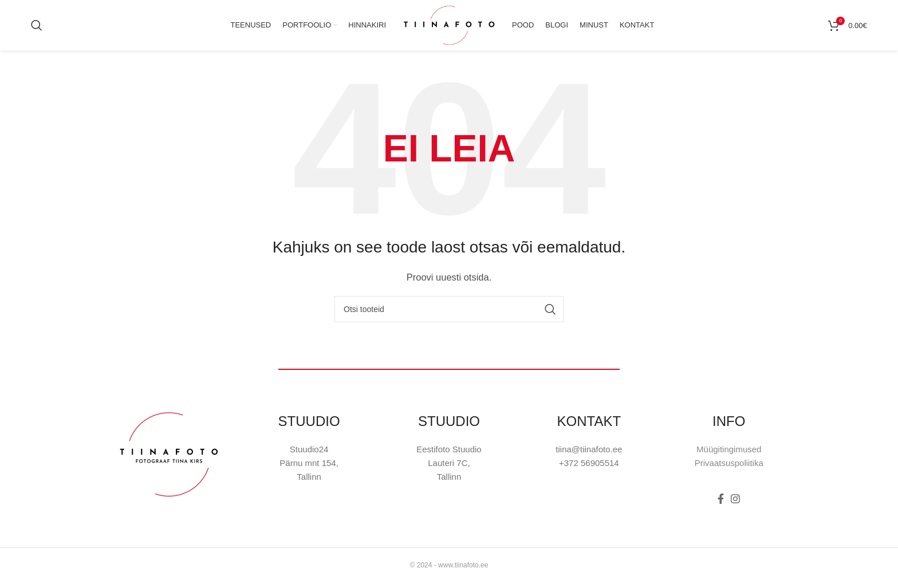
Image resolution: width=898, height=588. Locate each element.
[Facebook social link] (721, 506)
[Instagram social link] (735, 506)
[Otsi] (37, 29)
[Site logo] (449, 28)
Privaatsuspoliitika (729, 470)
